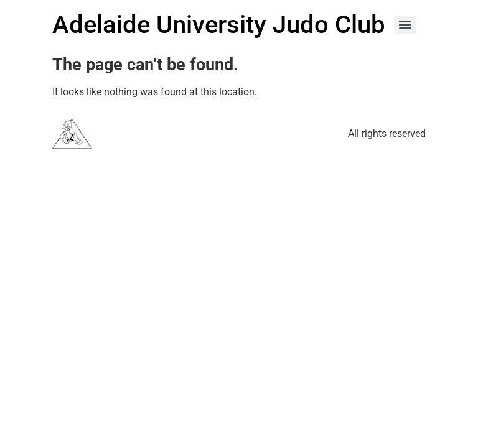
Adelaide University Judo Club (218, 25)
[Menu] (405, 25)
